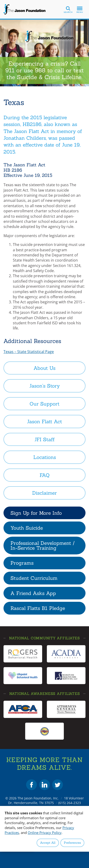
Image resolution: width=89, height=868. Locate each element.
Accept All (48, 843)
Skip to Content (0, 0)
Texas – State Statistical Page (29, 352)
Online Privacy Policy (45, 833)
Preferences (72, 843)
